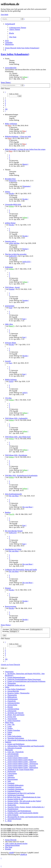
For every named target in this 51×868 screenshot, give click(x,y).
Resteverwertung (11, 606)
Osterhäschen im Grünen (13, 549)
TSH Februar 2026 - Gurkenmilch (16, 418)
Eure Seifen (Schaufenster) (15, 54)
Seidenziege (9, 267)
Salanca (8, 192)
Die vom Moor (14, 496)
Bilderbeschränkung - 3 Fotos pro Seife (18, 136)
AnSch (11, 381)
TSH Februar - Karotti (12, 287)
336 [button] (6, 109)
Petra (10, 126)
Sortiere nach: (31, 629)
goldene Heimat (10, 223)
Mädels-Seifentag (11, 380)
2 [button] (5, 100)
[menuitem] (18, 28)
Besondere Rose (10, 179)
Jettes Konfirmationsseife (13, 494)
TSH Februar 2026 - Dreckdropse (16, 455)
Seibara (25, 77)
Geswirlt (8, 361)
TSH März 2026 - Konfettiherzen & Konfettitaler (21, 475)
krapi (11, 308)
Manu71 (12, 326)
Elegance (8, 588)
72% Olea (8, 398)
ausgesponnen (10, 306)
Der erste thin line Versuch (14, 531)
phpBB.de (24, 854)
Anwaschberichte (11, 68)
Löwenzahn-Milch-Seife (13, 204)
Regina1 (25, 249)
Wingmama (13, 181)
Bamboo (8, 512)
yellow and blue (14, 243)
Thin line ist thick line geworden (16, 254)
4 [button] (5, 104)
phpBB (11, 853)
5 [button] (5, 105)
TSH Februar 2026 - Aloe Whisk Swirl (18, 437)
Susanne (12, 289)
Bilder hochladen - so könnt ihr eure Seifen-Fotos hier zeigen (25, 149)
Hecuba (11, 193)
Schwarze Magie (10, 343)
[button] (5, 92)
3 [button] (5, 102)
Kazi (24, 319)
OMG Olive (9, 324)
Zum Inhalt (5, 15)
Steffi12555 (13, 256)
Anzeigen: (11, 629)
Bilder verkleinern (11, 124)
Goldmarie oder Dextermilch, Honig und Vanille (21, 570)
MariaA (25, 164)
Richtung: (11, 631)
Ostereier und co (10, 241)
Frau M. (12, 514)
